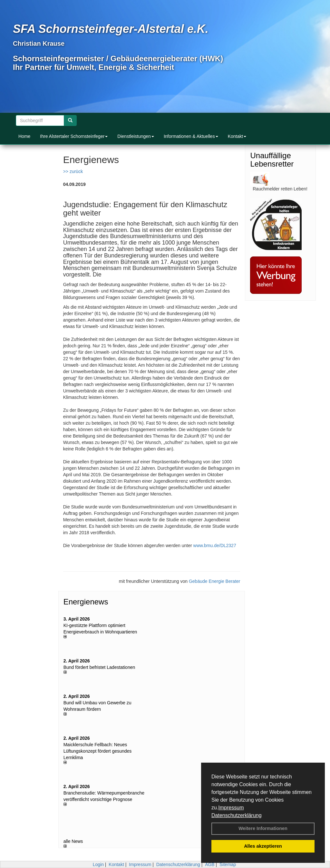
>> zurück (73, 171)
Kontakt (237, 136)
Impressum (231, 808)
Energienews (86, 602)
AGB (210, 864)
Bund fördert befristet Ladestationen (99, 667)
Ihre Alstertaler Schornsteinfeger (74, 136)
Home (24, 136)
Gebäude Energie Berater (215, 581)
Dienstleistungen (136, 136)
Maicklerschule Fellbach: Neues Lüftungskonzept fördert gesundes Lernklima (98, 751)
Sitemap (228, 864)
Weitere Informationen (263, 828)
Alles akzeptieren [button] (263, 846)
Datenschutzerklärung (237, 815)
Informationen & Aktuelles (191, 136)
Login (98, 864)
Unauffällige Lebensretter (272, 160)
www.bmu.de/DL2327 (215, 545)
